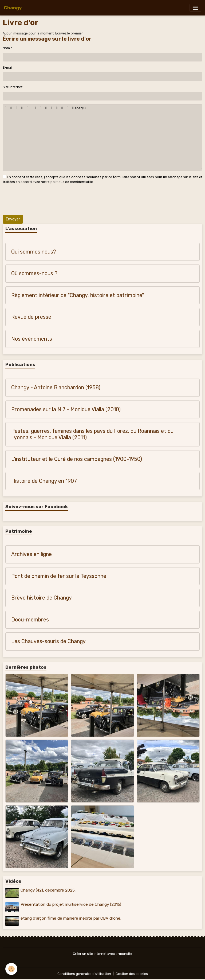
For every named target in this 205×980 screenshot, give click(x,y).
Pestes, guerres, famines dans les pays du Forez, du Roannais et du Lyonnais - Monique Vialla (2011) (92, 434)
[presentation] (43, 201)
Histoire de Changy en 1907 (44, 481)
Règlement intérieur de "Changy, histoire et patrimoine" (78, 295)
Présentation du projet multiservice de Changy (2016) (71, 904)
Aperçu (79, 108)
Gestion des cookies (132, 974)
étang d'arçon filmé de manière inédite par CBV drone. (71, 918)
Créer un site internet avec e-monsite (102, 954)
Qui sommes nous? (34, 252)
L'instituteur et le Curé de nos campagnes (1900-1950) (77, 459)
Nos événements (32, 339)
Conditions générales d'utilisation (84, 974)
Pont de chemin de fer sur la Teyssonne (59, 576)
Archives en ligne (31, 554)
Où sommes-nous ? (34, 273)
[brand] (13, 8)
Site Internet (13, 87)
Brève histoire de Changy (42, 598)
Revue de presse (31, 317)
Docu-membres (30, 620)
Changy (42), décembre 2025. (48, 890)
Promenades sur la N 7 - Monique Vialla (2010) (66, 409)
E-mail (8, 68)
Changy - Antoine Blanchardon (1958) (56, 388)
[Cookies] (11, 969)
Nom (6, 48)
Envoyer (13, 219)
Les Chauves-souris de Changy (48, 641)
